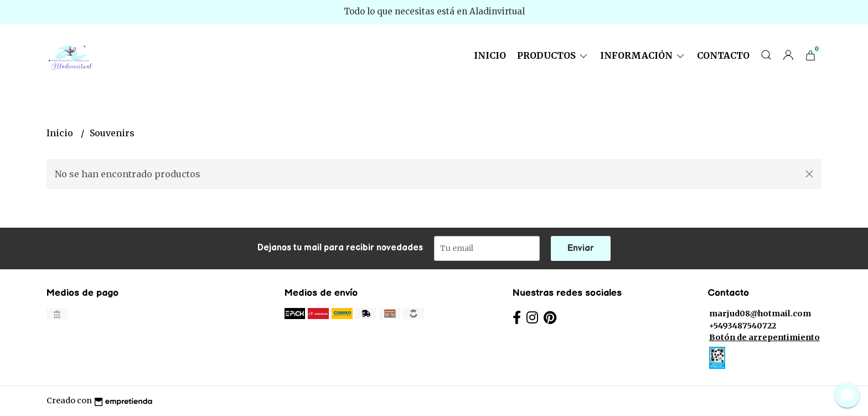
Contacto (723, 55)
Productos (553, 55)
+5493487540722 (743, 326)
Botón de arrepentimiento (764, 337)
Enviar (581, 248)
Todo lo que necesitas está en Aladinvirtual (434, 11)
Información (643, 55)
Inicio (490, 55)
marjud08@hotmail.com (760, 314)
